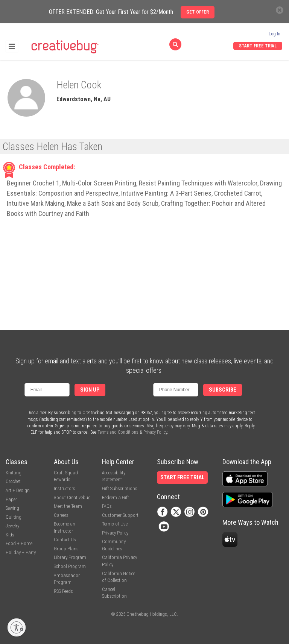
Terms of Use (115, 524)
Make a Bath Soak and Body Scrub (113, 203)
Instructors (65, 488)
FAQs (107, 506)
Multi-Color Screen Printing (99, 183)
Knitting (14, 473)
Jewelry (12, 526)
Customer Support (120, 515)
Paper (11, 499)
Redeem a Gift (116, 497)
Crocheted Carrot (238, 193)
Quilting (14, 517)
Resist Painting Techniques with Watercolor (198, 183)
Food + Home (19, 543)
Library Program (70, 557)
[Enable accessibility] (17, 627)
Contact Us (65, 540)
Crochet (13, 481)
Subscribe (223, 390)
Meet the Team (68, 506)
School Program (70, 566)
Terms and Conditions (118, 432)
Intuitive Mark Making (36, 203)
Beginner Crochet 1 (33, 183)
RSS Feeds (63, 591)
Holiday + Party (21, 552)
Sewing (12, 508)
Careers (61, 515)
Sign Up (90, 390)
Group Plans (66, 549)
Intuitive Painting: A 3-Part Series (166, 193)
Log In (275, 34)
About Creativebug (72, 497)
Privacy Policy (155, 432)
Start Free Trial (258, 46)
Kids (10, 535)
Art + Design (18, 490)
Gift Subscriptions (120, 488)
